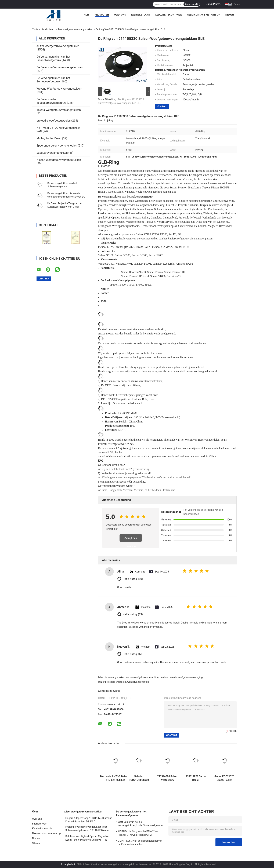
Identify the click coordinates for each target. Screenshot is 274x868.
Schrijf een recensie (131, 539)
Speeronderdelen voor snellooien (57, 146)
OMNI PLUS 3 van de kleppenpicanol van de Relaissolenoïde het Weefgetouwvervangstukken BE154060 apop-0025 (140, 843)
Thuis (35, 29)
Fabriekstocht (141, 15)
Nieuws (230, 15)
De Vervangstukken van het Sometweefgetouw (53, 80)
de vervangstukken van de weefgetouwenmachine (132, 677)
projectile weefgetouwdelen (54, 121)
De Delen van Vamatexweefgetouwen (60, 67)
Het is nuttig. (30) (133, 579)
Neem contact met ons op (204, 15)
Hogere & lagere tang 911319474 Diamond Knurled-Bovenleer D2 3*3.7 (89, 820)
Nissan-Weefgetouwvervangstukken (59, 160)
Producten (102, 15)
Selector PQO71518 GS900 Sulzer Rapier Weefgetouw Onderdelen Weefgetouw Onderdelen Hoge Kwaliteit (139, 778)
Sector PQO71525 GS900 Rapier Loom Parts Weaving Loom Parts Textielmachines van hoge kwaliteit (224, 778)
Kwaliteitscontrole (169, 15)
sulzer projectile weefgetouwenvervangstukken (123, 682)
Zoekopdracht (192, 4)
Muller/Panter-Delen (49, 138)
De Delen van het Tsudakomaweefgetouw (51, 101)
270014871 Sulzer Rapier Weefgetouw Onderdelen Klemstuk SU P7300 (196, 778)
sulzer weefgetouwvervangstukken (74, 29)
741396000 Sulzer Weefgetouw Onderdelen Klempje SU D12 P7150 (167, 778)
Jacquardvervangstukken (52, 153)
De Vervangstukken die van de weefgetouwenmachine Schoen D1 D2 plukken (66, 197)
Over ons (120, 15)
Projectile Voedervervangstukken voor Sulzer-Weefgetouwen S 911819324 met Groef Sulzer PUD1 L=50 (87, 829)
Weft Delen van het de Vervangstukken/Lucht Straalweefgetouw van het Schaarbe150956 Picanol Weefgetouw (140, 824)
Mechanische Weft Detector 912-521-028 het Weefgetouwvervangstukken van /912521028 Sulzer (115, 778)
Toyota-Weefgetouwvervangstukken (59, 110)
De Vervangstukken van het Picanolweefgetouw (53, 58)
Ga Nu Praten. (213, 4)
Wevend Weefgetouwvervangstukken (59, 89)
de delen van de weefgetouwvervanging (181, 677)
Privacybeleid (68, 864)
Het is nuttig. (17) (132, 654)
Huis (87, 15)
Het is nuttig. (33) (133, 614)
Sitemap (37, 843)
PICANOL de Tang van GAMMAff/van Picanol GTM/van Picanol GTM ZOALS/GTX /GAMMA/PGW (138, 834)
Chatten (161, 106)
